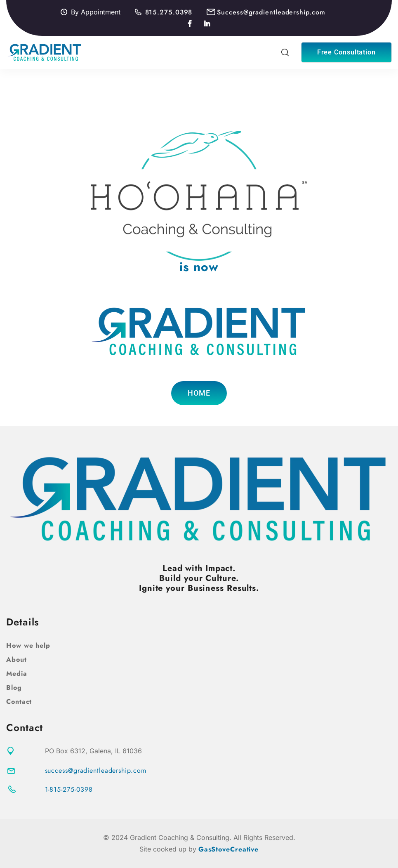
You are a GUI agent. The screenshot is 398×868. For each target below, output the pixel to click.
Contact (19, 702)
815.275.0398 (169, 12)
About (16, 659)
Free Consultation (346, 52)
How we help (28, 645)
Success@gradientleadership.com (271, 12)
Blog (14, 688)
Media (17, 673)
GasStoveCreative (228, 849)
